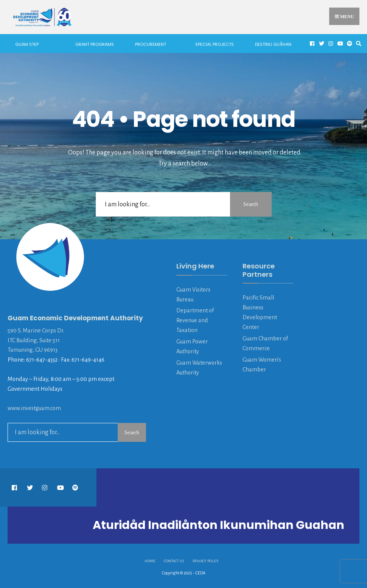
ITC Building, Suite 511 (34, 340)
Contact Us (174, 561)
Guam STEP (27, 44)
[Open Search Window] (358, 44)
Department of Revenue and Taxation (195, 320)
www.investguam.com (34, 408)
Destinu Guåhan (273, 44)
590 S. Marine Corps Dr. (36, 331)
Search (251, 204)
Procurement (151, 44)
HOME (150, 561)
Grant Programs (95, 44)
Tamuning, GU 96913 (33, 350)
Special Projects (215, 44)
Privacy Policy (206, 561)
